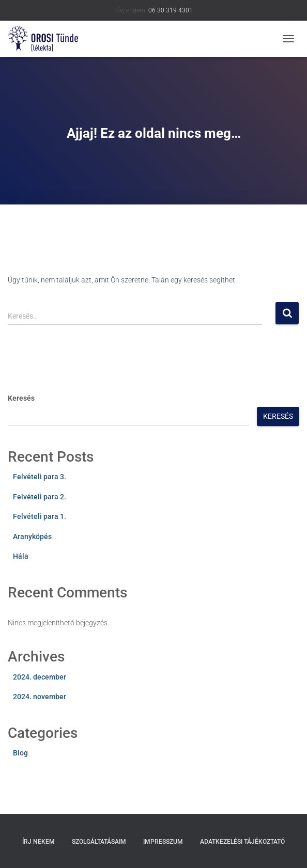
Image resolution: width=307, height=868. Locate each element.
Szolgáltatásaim (99, 842)
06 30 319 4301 (171, 10)
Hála (21, 556)
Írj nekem (39, 842)
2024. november (40, 697)
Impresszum (163, 842)
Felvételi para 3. (40, 477)
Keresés (21, 398)
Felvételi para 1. (40, 516)
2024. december (40, 677)
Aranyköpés (32, 536)
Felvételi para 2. (40, 497)
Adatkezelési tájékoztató (242, 842)
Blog (20, 753)
